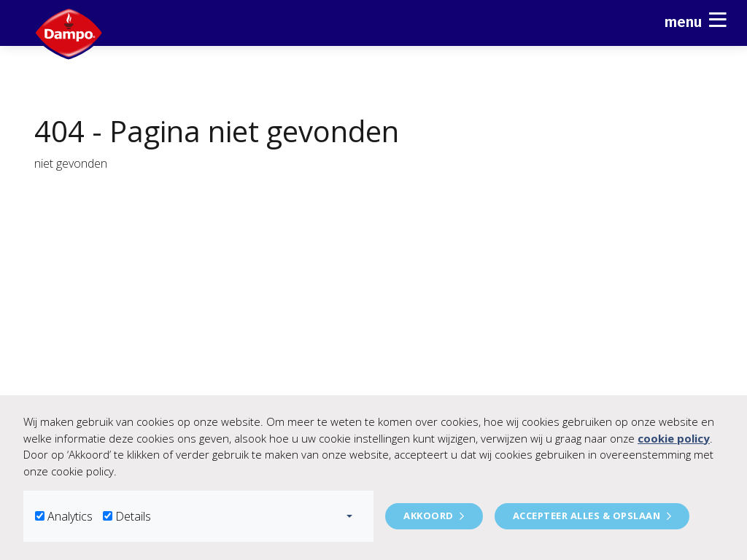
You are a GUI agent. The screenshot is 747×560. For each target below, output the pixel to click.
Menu (696, 20)
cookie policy (674, 438)
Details (133, 516)
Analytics (70, 516)
